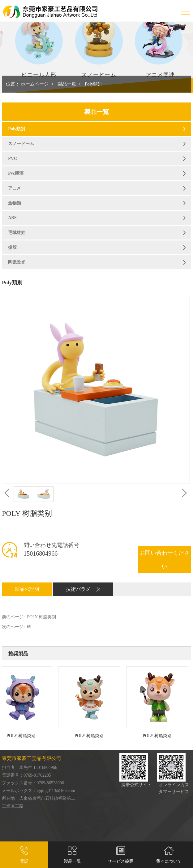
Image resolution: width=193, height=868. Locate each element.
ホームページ (35, 84)
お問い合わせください (165, 560)
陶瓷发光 (17, 262)
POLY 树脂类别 (41, 617)
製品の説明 (27, 589)
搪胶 (12, 247)
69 (29, 627)
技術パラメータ (83, 589)
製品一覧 (67, 84)
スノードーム (21, 144)
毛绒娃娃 (17, 233)
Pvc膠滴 (16, 173)
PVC (13, 159)
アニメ (15, 188)
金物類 (15, 203)
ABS (12, 218)
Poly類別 (94, 84)
